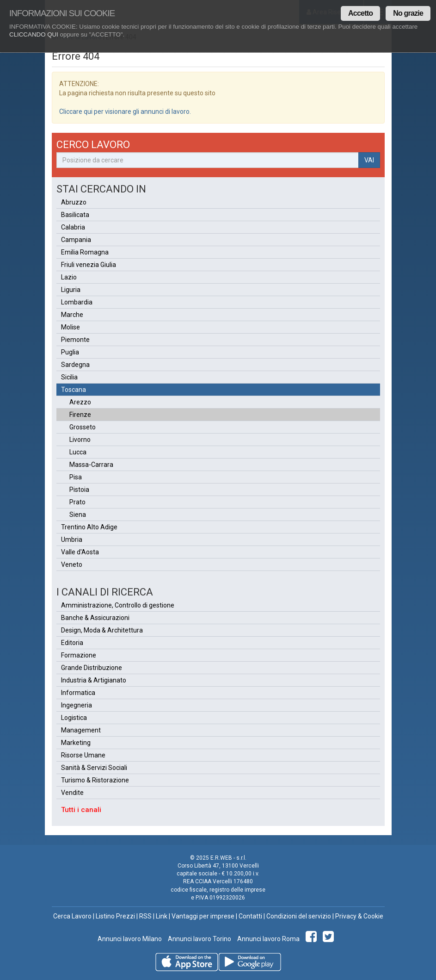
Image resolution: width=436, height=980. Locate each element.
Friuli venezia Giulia (89, 265)
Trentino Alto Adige (89, 527)
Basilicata (75, 215)
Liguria (71, 290)
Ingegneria (77, 705)
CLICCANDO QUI (34, 34)
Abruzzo (74, 202)
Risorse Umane (83, 755)
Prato (77, 502)
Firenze (80, 415)
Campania (76, 240)
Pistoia (79, 490)
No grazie (408, 13)
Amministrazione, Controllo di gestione (118, 605)
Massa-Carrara (91, 465)
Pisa (76, 477)
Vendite (72, 793)
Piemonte (75, 340)
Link (162, 916)
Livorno (80, 440)
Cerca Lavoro (72, 916)
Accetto (360, 13)
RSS (145, 916)
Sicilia (69, 377)
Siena (78, 515)
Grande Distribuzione (92, 668)
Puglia (70, 352)
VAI (369, 160)
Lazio (69, 277)
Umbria (72, 540)
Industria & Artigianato (94, 680)
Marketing (76, 743)
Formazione (79, 655)
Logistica (74, 718)
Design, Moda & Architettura (102, 630)
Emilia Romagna (85, 252)
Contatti (250, 916)
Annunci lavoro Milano (130, 939)
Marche (72, 315)
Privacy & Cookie (359, 916)
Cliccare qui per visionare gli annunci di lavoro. (125, 112)
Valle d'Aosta (80, 552)
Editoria (72, 643)
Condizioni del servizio (299, 916)
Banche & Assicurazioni (95, 618)
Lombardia (77, 302)
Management (81, 730)
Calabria (73, 227)
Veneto (72, 564)
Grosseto (83, 427)
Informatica (78, 693)
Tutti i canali (81, 810)
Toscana (74, 390)
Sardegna (75, 365)
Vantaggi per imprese (203, 916)
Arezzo (80, 402)
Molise (71, 327)
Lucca (78, 452)
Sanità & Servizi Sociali (94, 768)
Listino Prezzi (115, 916)
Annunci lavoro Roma (268, 939)
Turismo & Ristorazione (95, 780)
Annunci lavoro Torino (199, 939)
